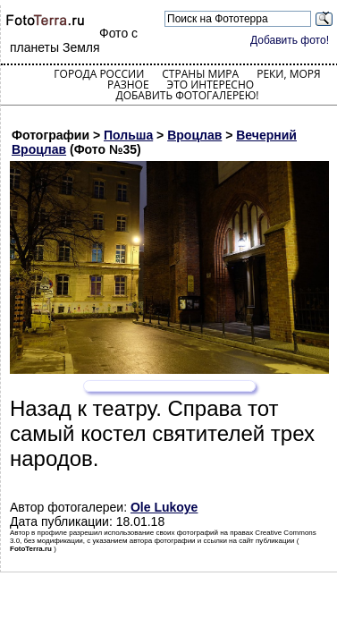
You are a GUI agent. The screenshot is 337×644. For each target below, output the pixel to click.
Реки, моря (288, 74)
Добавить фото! (290, 40)
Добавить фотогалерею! (187, 95)
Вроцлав (194, 135)
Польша (128, 135)
